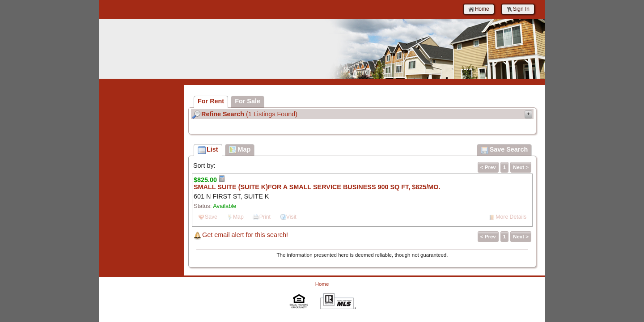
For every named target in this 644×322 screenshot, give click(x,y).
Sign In (518, 9)
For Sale (248, 101)
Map (238, 217)
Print (265, 217)
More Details (511, 217)
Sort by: (204, 165)
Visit (291, 217)
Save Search (504, 150)
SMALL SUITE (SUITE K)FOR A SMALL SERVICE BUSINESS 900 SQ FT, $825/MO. (317, 187)
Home (479, 9)
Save (211, 217)
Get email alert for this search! (245, 235)
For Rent (211, 101)
